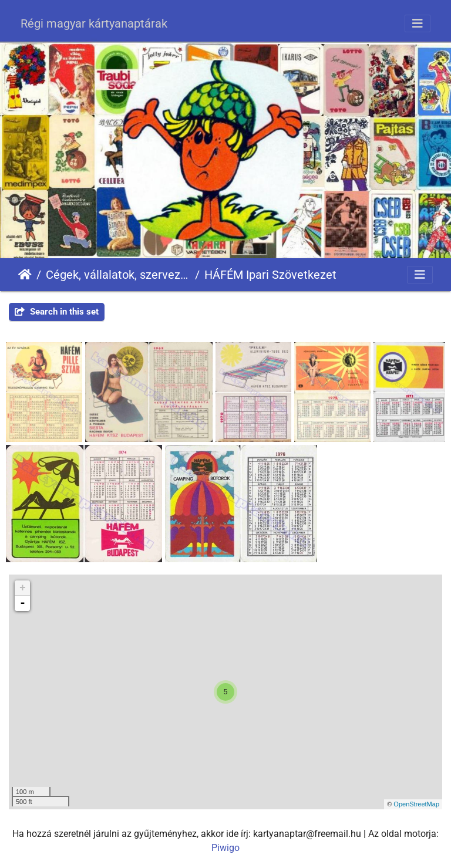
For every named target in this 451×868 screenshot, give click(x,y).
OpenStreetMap (416, 804)
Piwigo (225, 848)
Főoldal (25, 275)
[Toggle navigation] (418, 23)
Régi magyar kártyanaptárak (94, 23)
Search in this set (57, 312)
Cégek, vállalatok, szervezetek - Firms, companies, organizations (118, 275)
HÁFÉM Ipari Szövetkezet (270, 275)
